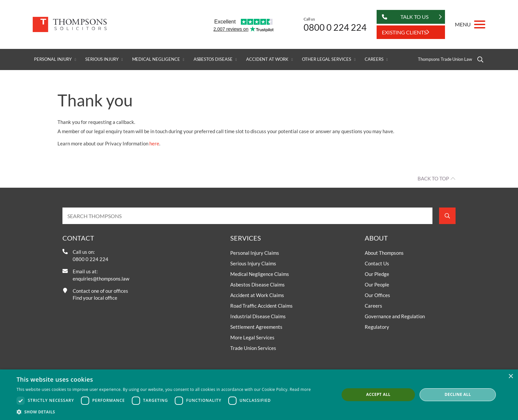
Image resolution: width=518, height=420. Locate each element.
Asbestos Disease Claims (258, 285)
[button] (164, 412)
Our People (377, 285)
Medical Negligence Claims (260, 274)
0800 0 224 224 (335, 27)
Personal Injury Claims (255, 253)
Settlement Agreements (256, 327)
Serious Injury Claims (253, 263)
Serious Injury (102, 59)
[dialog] (259, 395)
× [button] (511, 377)
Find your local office (95, 298)
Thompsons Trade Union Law (445, 59)
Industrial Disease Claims (258, 316)
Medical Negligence (156, 59)
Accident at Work (267, 59)
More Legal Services (252, 337)
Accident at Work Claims (257, 295)
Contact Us (377, 263)
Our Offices (377, 295)
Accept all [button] (378, 394)
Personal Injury (53, 59)
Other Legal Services (327, 59)
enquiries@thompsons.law (101, 279)
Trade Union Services (253, 348)
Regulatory (377, 327)
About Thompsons (384, 253)
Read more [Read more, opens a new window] (300, 389)
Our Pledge (377, 274)
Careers (374, 59)
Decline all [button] (458, 394)
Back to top (433, 178)
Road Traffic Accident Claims (261, 306)
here (154, 143)
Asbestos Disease (213, 59)
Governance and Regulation (395, 316)
